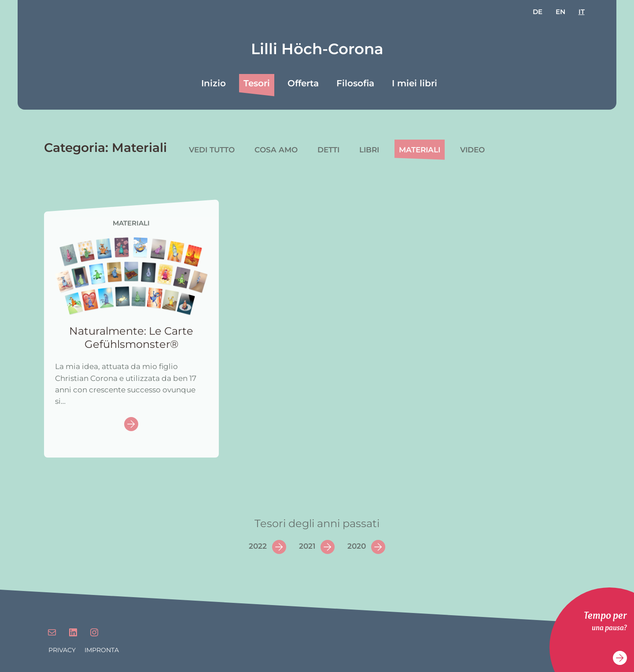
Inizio (214, 83)
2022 (258, 546)
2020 (357, 546)
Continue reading (131, 425)
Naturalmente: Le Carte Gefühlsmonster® (131, 338)
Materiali (420, 150)
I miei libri (415, 83)
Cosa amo (276, 150)
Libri (369, 150)
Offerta (303, 83)
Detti (328, 150)
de (538, 12)
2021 (307, 546)
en (560, 12)
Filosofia (355, 83)
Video (472, 150)
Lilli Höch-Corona (317, 49)
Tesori (257, 83)
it (582, 12)
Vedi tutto (212, 150)
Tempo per (605, 615)
